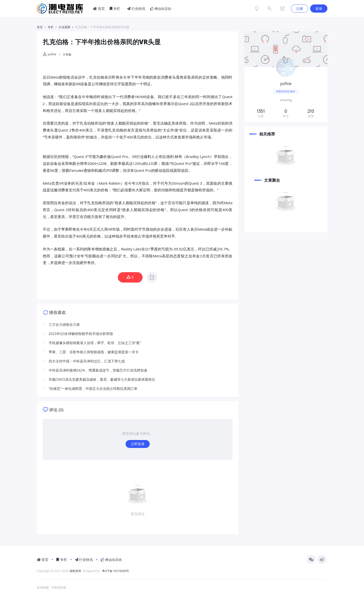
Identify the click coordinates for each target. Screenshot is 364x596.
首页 (99, 9)
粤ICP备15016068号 (116, 571)
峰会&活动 (161, 9)
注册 (300, 9)
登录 (319, 9)
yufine (50, 54)
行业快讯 (136, 9)
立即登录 (138, 444)
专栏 (115, 9)
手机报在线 (59, 588)
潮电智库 (75, 571)
